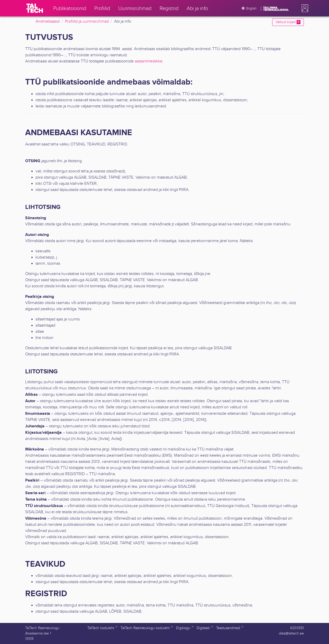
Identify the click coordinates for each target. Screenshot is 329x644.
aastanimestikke (149, 61)
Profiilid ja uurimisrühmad (87, 21)
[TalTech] (35, 8)
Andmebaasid (48, 21)
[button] (304, 8)
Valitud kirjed (288, 22)
